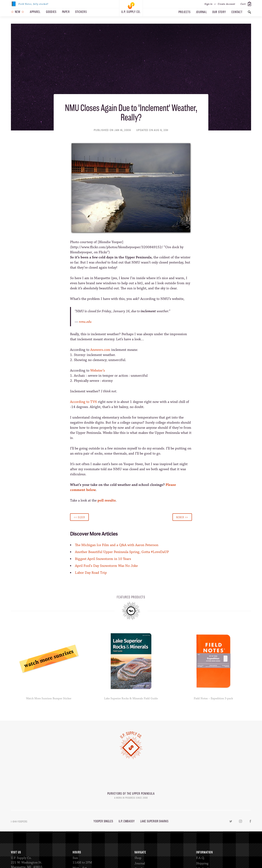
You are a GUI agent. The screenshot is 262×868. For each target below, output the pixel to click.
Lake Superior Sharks (154, 821)
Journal (201, 12)
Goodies (51, 12)
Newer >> (182, 517)
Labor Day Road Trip (91, 573)
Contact (237, 12)
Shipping (202, 863)
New (18, 12)
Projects (184, 12)
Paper (66, 12)
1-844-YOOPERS (19, 822)
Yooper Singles (103, 821)
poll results (107, 501)
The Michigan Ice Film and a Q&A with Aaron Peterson (117, 545)
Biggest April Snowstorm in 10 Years (103, 559)
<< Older (79, 517)
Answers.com (100, 350)
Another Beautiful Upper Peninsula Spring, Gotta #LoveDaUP (122, 552)
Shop (138, 858)
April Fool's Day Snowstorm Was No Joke (106, 566)
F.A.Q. (200, 858)
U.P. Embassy (127, 821)
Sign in (209, 4)
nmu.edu (85, 322)
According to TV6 (84, 402)
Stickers (81, 12)
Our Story (219, 12)
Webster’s (98, 371)
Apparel (35, 12)
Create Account (227, 4)
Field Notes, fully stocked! (30, 4)
